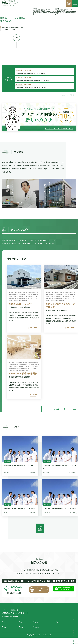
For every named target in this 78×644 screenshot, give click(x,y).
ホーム (7, 628)
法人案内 (24, 628)
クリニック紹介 (42, 628)
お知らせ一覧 (68, 105)
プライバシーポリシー (44, 633)
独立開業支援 (9, 633)
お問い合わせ (26, 633)
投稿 (59, 628)
